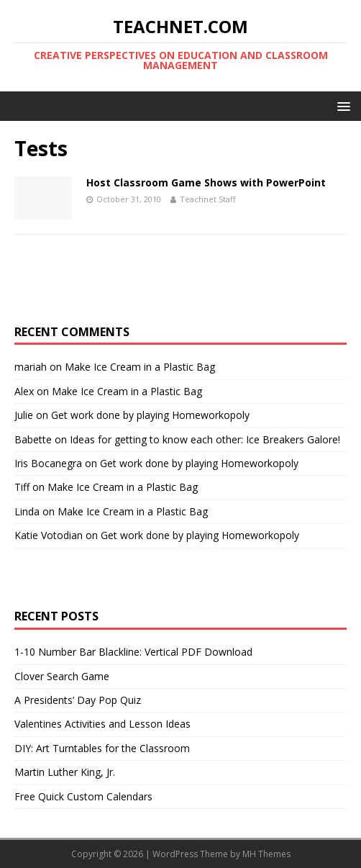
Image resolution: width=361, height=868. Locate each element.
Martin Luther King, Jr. (65, 772)
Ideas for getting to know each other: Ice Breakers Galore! (205, 439)
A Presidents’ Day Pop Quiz (78, 700)
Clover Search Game (62, 676)
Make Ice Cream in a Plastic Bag (140, 367)
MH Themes (266, 854)
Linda (27, 511)
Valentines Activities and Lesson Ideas (102, 724)
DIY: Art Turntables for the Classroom (102, 748)
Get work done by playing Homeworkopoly (150, 415)
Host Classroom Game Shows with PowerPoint (206, 182)
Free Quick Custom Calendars (83, 796)
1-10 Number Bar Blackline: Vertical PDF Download (133, 652)
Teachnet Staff (207, 199)
